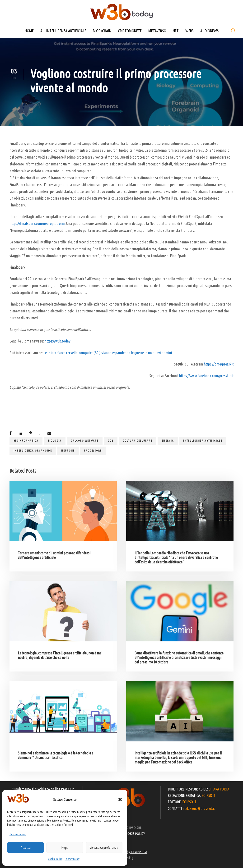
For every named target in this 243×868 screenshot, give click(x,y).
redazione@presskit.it (199, 809)
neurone (68, 451)
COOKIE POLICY (134, 834)
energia (168, 441)
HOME (29, 31)
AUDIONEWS (209, 31)
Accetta (26, 847)
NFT (176, 31)
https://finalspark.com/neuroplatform (37, 223)
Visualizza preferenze (104, 847)
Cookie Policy (55, 859)
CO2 (111, 441)
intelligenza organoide (33, 451)
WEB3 (189, 31)
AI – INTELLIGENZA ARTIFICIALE (63, 31)
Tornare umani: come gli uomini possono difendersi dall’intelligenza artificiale (54, 555)
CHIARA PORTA (219, 789)
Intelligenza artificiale (203, 441)
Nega (65, 847)
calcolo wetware (85, 441)
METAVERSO (157, 31)
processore (93, 451)
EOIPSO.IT (208, 795)
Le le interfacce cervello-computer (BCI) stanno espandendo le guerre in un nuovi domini (108, 353)
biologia (55, 441)
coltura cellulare (138, 441)
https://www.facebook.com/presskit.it (206, 376)
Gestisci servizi (18, 834)
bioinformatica (26, 441)
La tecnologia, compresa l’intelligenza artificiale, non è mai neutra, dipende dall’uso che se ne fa (60, 655)
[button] (120, 799)
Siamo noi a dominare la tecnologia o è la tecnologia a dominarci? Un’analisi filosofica (56, 755)
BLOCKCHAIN (102, 31)
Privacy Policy (72, 859)
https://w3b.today (58, 341)
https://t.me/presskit (219, 364)
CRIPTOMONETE (130, 31)
